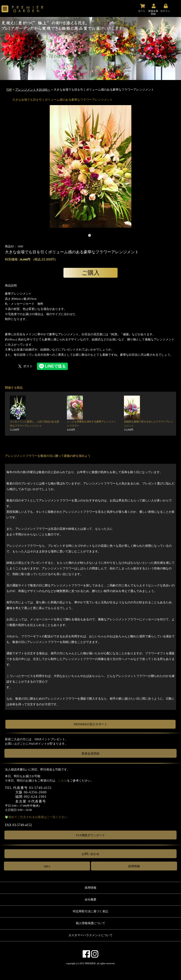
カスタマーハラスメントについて (90, 935)
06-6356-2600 (35, 792)
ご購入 (91, 273)
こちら (62, 781)
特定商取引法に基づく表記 (90, 911)
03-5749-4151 (40, 788)
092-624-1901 (35, 797)
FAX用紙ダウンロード (90, 835)
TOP (9, 90)
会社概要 (90, 900)
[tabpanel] (90, 166)
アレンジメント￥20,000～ (33, 90)
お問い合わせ (90, 854)
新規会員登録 (90, 754)
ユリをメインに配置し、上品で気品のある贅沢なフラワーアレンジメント (34, 426)
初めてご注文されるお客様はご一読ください (38, 817)
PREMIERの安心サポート (90, 724)
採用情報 (134, 866)
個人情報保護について (90, 923)
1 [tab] (90, 236)
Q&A (47, 866)
